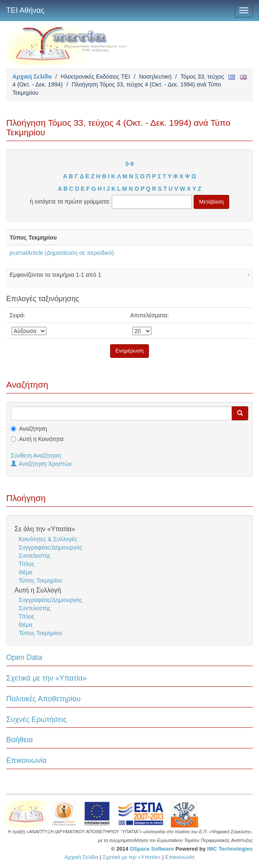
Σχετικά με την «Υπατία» (47, 678)
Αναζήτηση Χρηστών (41, 464)
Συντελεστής (35, 556)
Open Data (24, 657)
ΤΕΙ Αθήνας (25, 10)
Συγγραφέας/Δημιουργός (50, 547)
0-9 (129, 164)
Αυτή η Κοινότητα (41, 439)
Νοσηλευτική (155, 77)
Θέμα (25, 572)
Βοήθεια (19, 740)
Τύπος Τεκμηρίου (40, 580)
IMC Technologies (230, 849)
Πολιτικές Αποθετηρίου (43, 699)
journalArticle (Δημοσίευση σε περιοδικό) (62, 253)
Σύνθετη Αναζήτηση (36, 456)
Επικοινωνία (26, 760)
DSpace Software (152, 849)
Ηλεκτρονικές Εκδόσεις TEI (95, 77)
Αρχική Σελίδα (32, 77)
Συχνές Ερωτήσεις (36, 719)
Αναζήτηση (33, 429)
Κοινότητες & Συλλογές (48, 539)
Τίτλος (27, 564)
